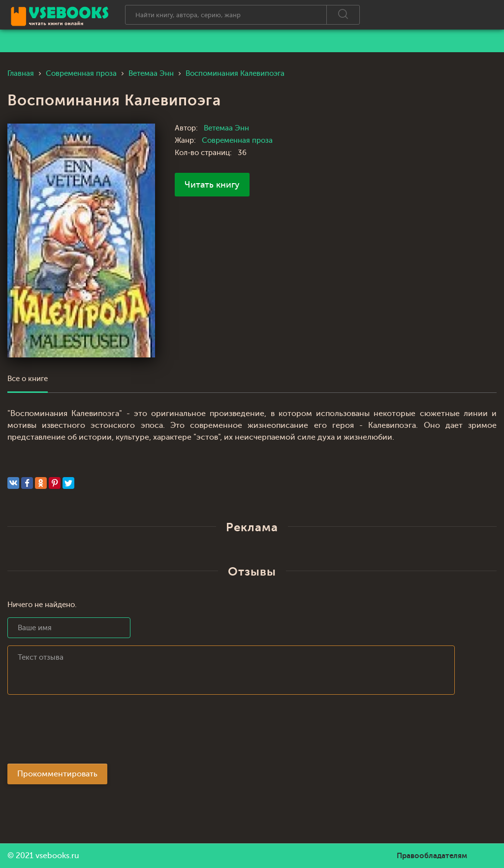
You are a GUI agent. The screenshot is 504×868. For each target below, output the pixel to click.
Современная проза (237, 141)
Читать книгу (212, 185)
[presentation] (82, 732)
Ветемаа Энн (226, 128)
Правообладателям (432, 856)
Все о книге (28, 379)
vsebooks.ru (57, 856)
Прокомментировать (57, 774)
